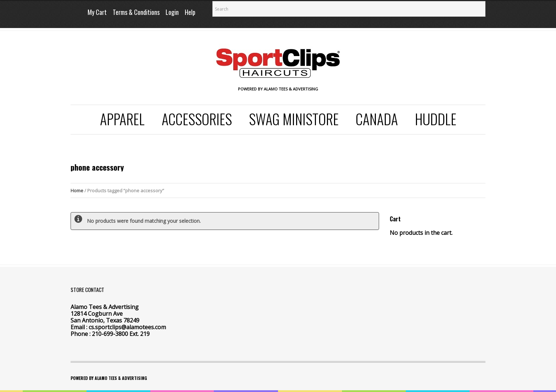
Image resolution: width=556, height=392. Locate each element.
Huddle (436, 119)
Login (172, 12)
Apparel (122, 119)
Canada (377, 119)
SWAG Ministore (294, 119)
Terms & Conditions (136, 12)
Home (77, 191)
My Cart (97, 12)
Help (190, 12)
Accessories (197, 119)
